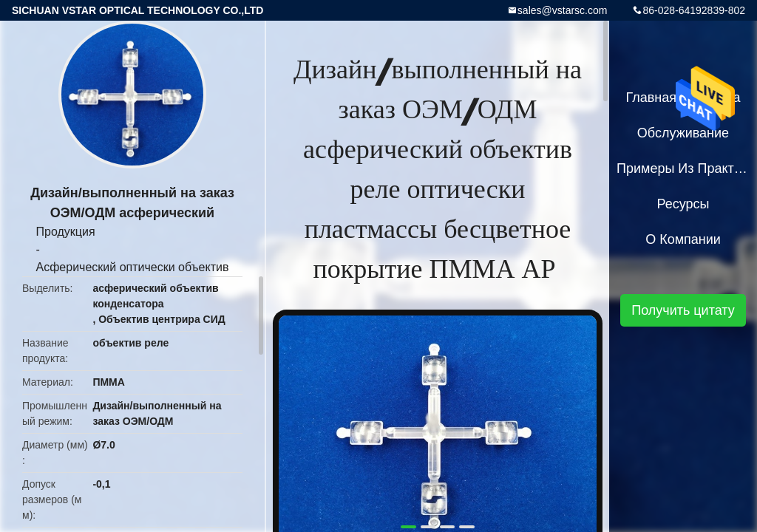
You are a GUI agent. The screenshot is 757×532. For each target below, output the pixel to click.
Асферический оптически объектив (133, 267)
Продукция (66, 232)
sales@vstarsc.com (563, 10)
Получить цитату (683, 310)
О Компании (683, 239)
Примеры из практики (683, 168)
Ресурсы (683, 204)
